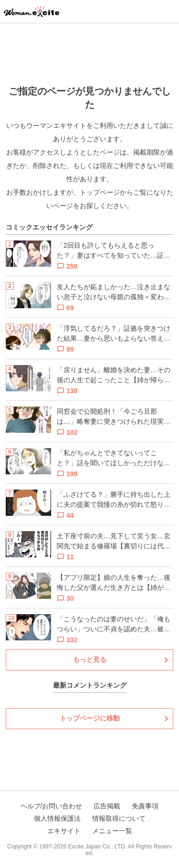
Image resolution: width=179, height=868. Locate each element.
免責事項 (145, 806)
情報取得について (119, 818)
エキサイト (64, 831)
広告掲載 (107, 806)
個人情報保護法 (57, 818)
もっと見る (90, 659)
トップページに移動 (90, 718)
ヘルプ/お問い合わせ (52, 806)
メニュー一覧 (112, 831)
